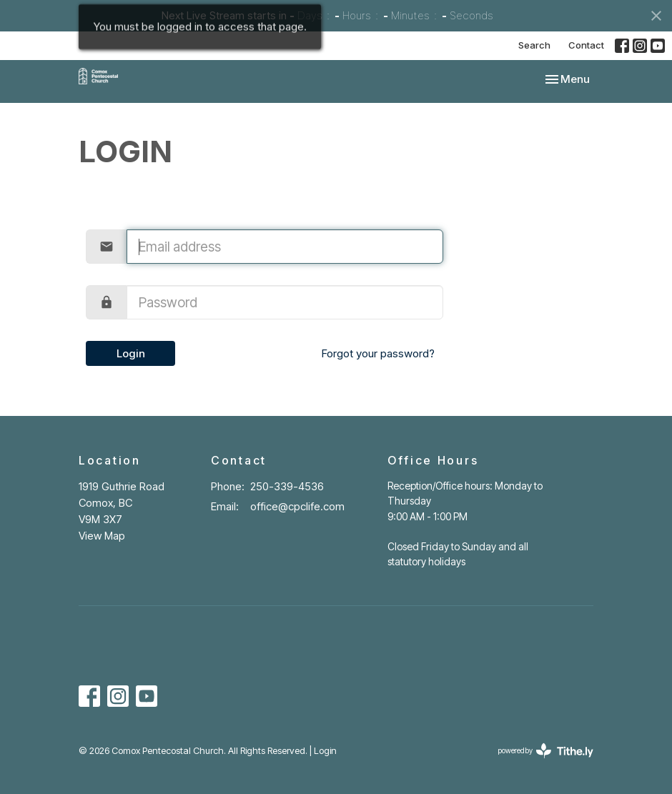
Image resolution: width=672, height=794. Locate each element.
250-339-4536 (287, 486)
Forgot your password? (378, 353)
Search (534, 45)
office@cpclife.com (297, 506)
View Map (102, 536)
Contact (586, 45)
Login (131, 353)
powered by (546, 751)
